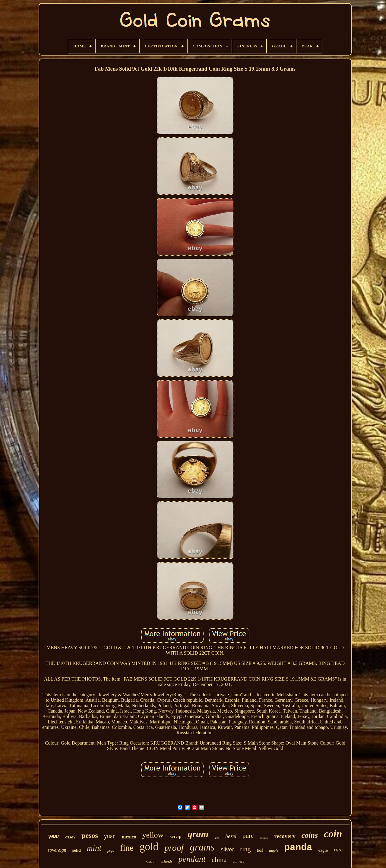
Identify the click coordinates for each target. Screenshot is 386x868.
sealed (264, 838)
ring (245, 849)
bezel (231, 836)
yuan (110, 836)
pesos (90, 835)
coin (333, 834)
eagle (323, 850)
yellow (153, 835)
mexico (129, 837)
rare (338, 850)
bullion (150, 862)
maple (274, 850)
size (217, 838)
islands (167, 861)
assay (70, 837)
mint (94, 848)
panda (298, 848)
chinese (239, 861)
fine (127, 848)
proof (174, 848)
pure (248, 836)
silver (227, 849)
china (219, 860)
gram (198, 834)
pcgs (111, 850)
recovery (285, 836)
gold (149, 847)
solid (77, 850)
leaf (260, 850)
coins (310, 835)
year (54, 836)
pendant (192, 859)
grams (202, 847)
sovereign (57, 850)
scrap (176, 836)
